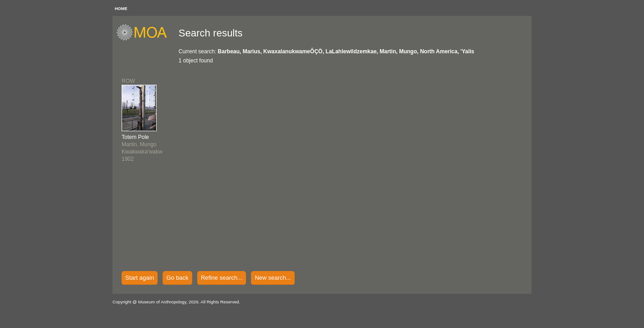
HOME (121, 9)
